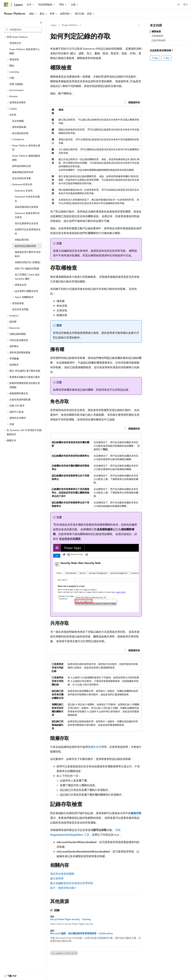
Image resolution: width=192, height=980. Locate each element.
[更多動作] (139, 25)
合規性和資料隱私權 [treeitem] (20, 399)
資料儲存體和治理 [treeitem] (21, 166)
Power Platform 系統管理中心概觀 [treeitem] (25, 51)
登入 (186, 4)
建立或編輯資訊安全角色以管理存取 (72, 883)
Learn (54, 25)
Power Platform (70, 25)
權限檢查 (156, 31)
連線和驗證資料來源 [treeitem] (23, 172)
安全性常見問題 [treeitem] (20, 309)
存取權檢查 (157, 36)
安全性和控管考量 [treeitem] (21, 178)
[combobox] (23, 30)
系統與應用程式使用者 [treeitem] (27, 207)
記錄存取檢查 (159, 40)
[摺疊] (41, 23)
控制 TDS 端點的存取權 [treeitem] (27, 268)
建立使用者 (57, 878)
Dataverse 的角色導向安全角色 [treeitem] (27, 215)
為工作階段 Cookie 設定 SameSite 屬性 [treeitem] (27, 277)
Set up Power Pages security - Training (70, 919)
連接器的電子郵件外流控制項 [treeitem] (28, 254)
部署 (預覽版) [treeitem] (16, 84)
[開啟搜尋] (179, 5)
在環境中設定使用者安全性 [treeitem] (28, 231)
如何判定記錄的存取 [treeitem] (25, 246)
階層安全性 (94, 747)
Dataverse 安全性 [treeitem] (24, 191)
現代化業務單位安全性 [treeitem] (27, 223)
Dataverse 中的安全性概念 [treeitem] (27, 199)
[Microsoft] (6, 5)
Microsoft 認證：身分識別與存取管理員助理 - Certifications (81, 933)
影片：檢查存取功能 (62, 888)
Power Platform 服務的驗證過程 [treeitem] (26, 158)
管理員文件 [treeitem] (15, 43)
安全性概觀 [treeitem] (18, 121)
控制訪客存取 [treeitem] (22, 240)
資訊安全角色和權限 (62, 874)
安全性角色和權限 (70, 539)
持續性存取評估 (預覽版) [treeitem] (28, 262)
